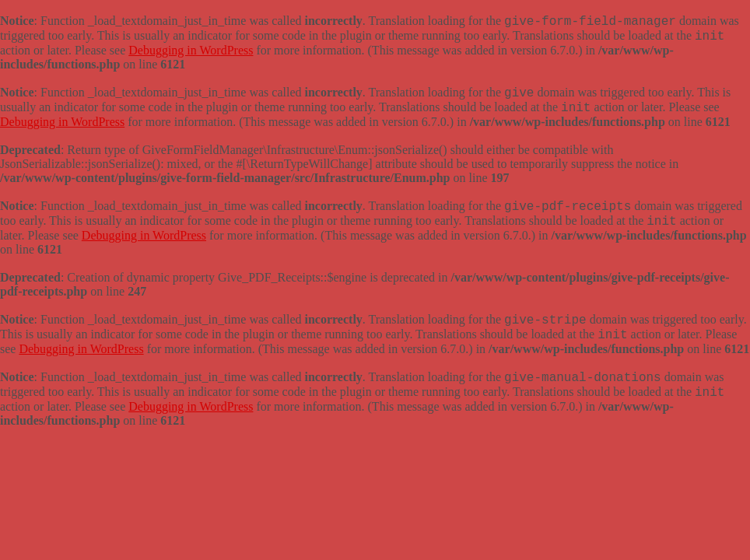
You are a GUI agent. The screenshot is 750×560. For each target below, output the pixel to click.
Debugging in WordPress (191, 50)
